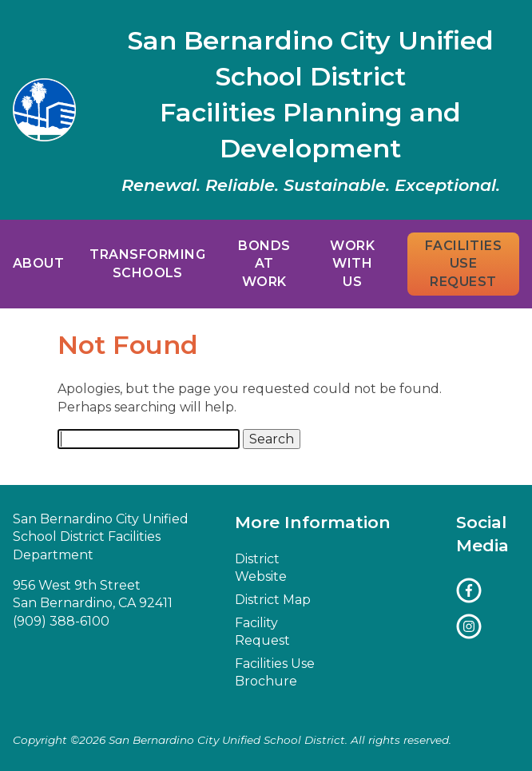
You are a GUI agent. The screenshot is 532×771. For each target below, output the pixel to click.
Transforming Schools (147, 263)
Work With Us (352, 264)
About (38, 263)
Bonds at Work (264, 264)
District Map (273, 600)
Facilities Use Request (464, 264)
